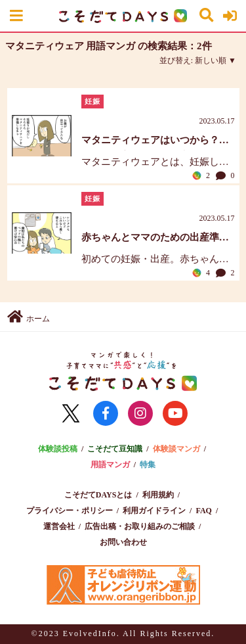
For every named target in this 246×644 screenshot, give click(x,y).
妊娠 (92, 102)
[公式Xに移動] (71, 413)
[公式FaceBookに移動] (106, 413)
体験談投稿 (58, 449)
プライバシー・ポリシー (70, 511)
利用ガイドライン (154, 511)
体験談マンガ (176, 449)
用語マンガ (110, 465)
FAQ (203, 511)
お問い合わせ (123, 542)
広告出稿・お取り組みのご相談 (140, 526)
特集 (148, 465)
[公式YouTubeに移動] (175, 413)
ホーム (29, 316)
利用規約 (158, 495)
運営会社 (59, 526)
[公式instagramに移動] (140, 413)
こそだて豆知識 (115, 449)
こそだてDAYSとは (98, 495)
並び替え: (193, 60)
